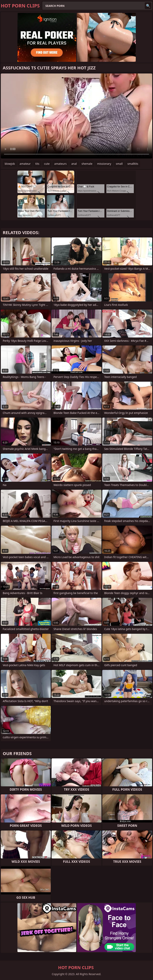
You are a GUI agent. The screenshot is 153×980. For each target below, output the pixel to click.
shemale (87, 164)
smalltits (133, 164)
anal (74, 164)
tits (37, 164)
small (119, 164)
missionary (104, 164)
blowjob (10, 164)
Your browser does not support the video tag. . (76, 116)
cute (47, 164)
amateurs (60, 164)
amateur (25, 164)
